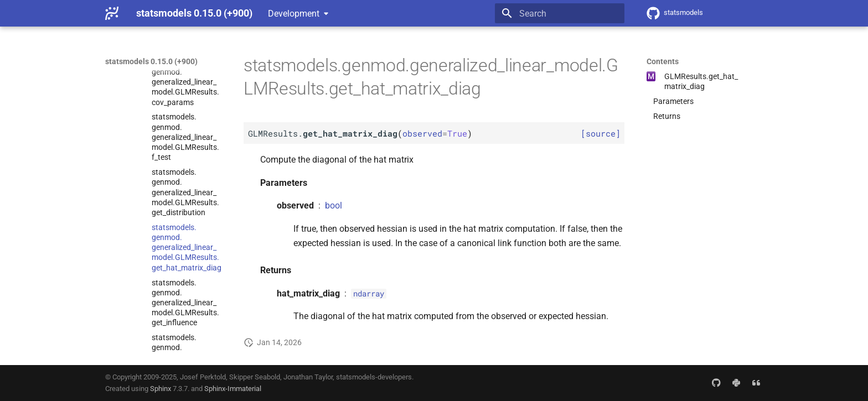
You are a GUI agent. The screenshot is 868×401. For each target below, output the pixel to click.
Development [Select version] (294, 14)
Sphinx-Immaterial (233, 389)
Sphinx (161, 389)
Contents (663, 61)
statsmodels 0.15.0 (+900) (151, 61)
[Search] (560, 13)
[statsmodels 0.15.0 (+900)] (112, 13)
